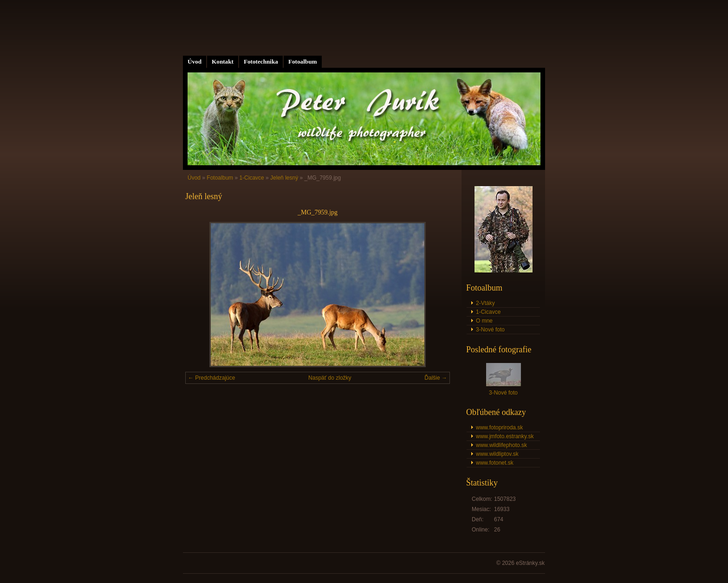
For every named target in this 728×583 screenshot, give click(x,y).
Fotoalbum (303, 62)
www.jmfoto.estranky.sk (505, 436)
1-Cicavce (251, 178)
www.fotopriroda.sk (499, 428)
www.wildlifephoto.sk (501, 445)
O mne (484, 321)
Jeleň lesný (284, 178)
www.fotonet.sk (495, 463)
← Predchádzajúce (211, 378)
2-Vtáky (485, 303)
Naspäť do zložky (330, 378)
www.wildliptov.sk (497, 454)
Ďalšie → (436, 378)
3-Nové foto (490, 330)
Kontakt (223, 62)
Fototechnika (261, 62)
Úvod (195, 62)
